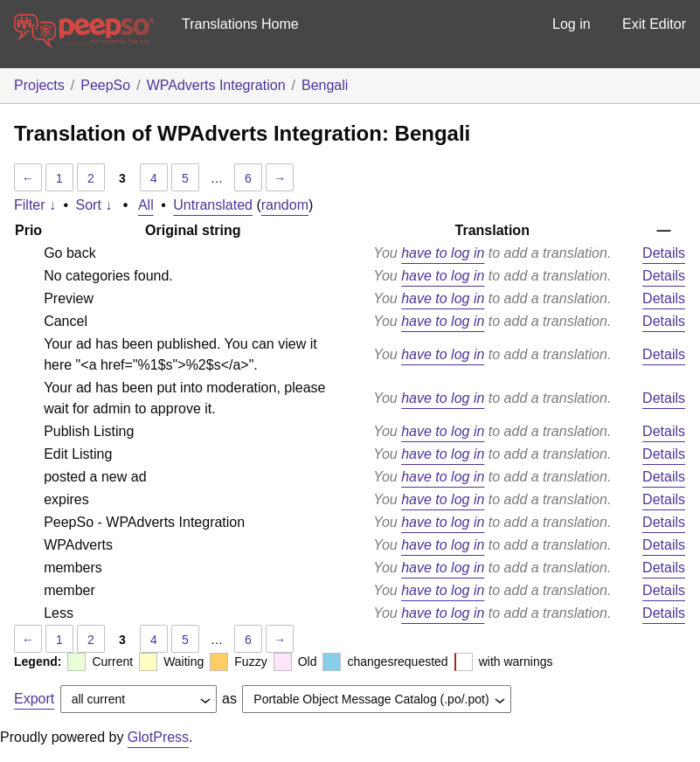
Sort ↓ (94, 205)
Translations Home (240, 24)
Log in (572, 24)
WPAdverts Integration (216, 85)
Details (664, 253)
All (146, 205)
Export (34, 699)
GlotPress (158, 737)
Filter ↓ (35, 205)
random (285, 205)
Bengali (325, 85)
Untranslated (213, 205)
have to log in (443, 253)
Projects (39, 85)
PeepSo (105, 85)
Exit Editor (654, 24)
